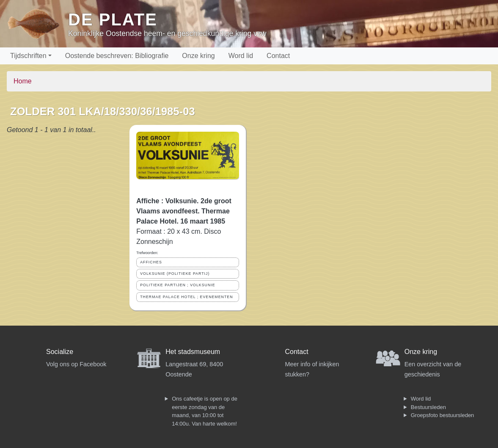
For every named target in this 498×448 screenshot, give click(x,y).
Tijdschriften (28, 56)
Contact (278, 56)
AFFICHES (151, 262)
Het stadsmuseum (193, 352)
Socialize (60, 352)
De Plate (113, 19)
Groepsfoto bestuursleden (443, 415)
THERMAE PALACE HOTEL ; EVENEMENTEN (186, 297)
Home (23, 81)
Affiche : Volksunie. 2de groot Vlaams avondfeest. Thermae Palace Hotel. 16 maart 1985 (184, 211)
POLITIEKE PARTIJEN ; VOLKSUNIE (177, 285)
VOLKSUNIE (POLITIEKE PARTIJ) (175, 274)
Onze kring (198, 56)
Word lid (241, 56)
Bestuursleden (428, 407)
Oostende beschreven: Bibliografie (117, 56)
